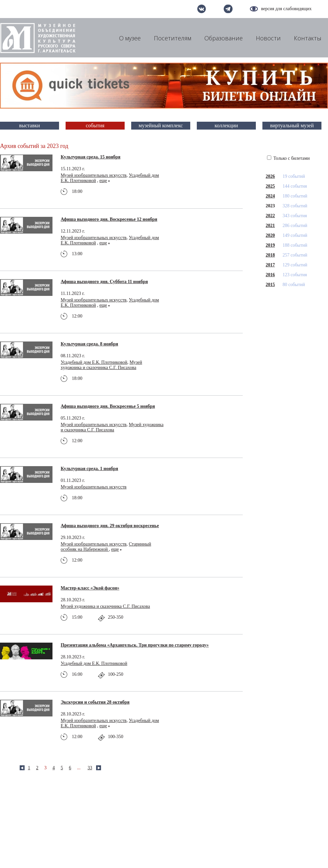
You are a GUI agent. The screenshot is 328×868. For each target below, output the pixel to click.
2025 (270, 186)
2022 (270, 216)
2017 (270, 265)
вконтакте (202, 9)
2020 (270, 235)
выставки (30, 125)
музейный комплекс (161, 125)
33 (90, 768)
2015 (270, 285)
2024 (270, 196)
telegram (228, 9)
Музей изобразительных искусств (94, 175)
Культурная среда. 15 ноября (91, 157)
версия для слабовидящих (286, 9)
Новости (268, 38)
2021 (270, 226)
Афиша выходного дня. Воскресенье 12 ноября (109, 219)
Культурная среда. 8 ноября (89, 344)
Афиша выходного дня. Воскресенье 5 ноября (108, 406)
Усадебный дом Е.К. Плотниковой (94, 362)
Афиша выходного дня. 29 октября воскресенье (110, 526)
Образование (224, 38)
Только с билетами (288, 158)
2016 (270, 275)
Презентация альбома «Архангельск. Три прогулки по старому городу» (135, 645)
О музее (130, 38)
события (95, 125)
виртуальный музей (292, 125)
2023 (270, 206)
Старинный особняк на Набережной (106, 547)
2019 (270, 245)
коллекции (226, 125)
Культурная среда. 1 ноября (89, 469)
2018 (270, 255)
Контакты (308, 38)
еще (103, 181)
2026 (270, 176)
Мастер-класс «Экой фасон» (90, 588)
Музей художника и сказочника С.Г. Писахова (101, 365)
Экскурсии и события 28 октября (95, 702)
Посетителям (173, 38)
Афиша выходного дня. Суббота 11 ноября (104, 282)
